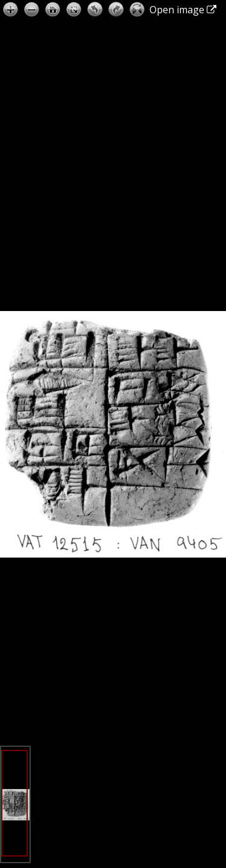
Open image (183, 10)
